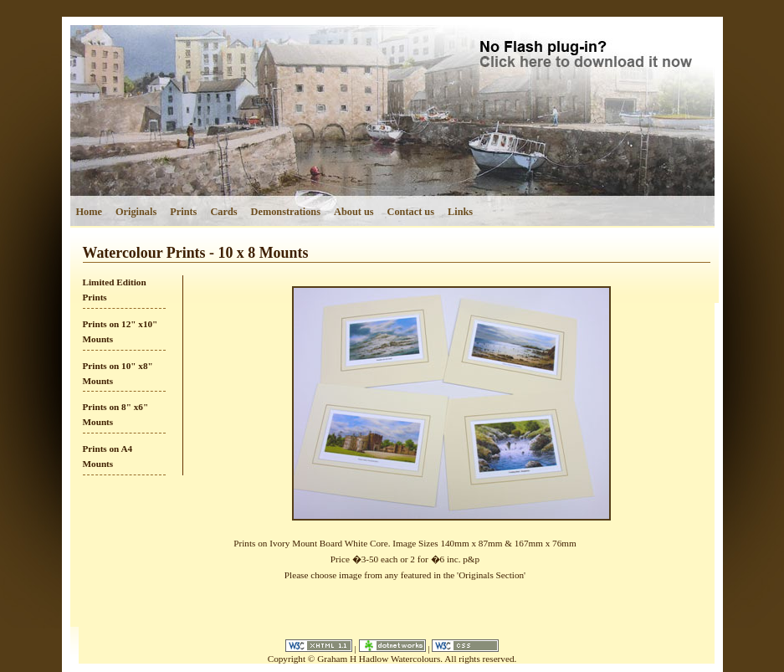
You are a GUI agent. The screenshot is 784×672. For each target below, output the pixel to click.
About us (354, 212)
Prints (183, 212)
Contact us (411, 212)
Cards (223, 212)
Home (89, 212)
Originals (136, 212)
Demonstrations (286, 212)
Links (460, 212)
